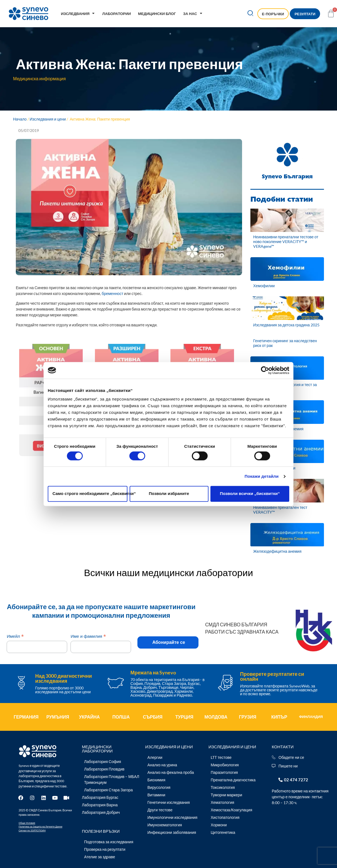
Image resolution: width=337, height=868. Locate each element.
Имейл (15, 636)
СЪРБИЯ (153, 717)
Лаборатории (116, 14)
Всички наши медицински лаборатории (169, 572)
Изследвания (78, 13)
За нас (193, 13)
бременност (112, 293)
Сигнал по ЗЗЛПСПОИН (32, 830)
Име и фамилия (88, 636)
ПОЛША (121, 717)
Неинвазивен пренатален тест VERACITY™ (280, 510)
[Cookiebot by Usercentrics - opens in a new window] (265, 370)
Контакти (283, 747)
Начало (20, 119)
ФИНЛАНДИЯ (311, 717)
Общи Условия (27, 823)
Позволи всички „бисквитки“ (250, 494)
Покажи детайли (262, 476)
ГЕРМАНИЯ (26, 717)
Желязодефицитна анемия (277, 551)
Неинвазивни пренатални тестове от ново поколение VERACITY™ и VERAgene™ (286, 242)
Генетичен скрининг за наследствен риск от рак (285, 343)
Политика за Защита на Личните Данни (40, 826)
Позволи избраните (169, 494)
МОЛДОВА (216, 717)
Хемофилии (264, 286)
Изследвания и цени (48, 119)
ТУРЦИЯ (184, 717)
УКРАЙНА (89, 717)
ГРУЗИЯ (248, 717)
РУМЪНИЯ (58, 717)
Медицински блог (157, 14)
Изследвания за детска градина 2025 (286, 325)
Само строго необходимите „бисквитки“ (90, 494)
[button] (250, 14)
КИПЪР (279, 717)
